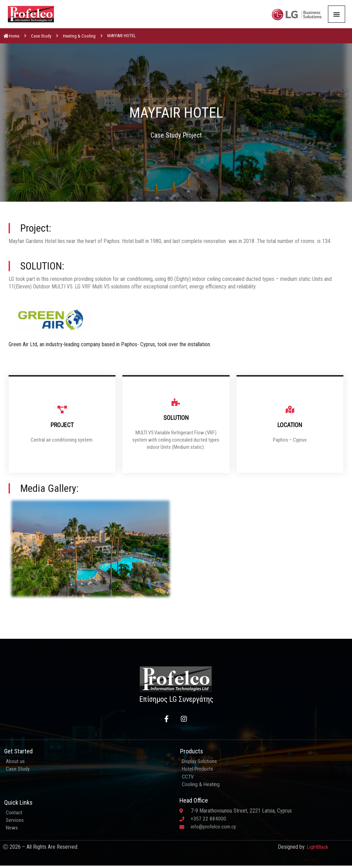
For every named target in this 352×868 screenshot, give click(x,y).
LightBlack (317, 855)
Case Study (41, 42)
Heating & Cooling (79, 42)
